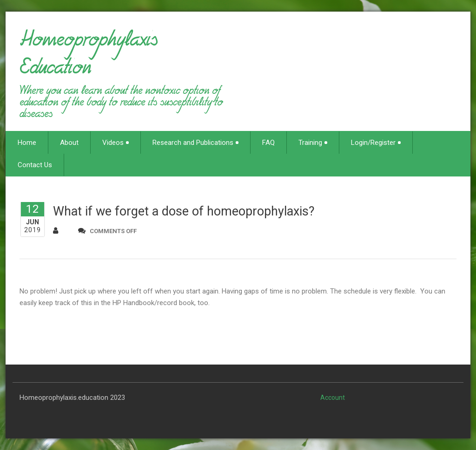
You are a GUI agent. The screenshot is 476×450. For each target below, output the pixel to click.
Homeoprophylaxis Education (88, 58)
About (69, 143)
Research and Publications (195, 143)
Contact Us (35, 165)
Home (27, 143)
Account (333, 398)
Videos (116, 143)
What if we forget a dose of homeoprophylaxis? (184, 211)
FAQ (268, 143)
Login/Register (376, 143)
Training (313, 143)
